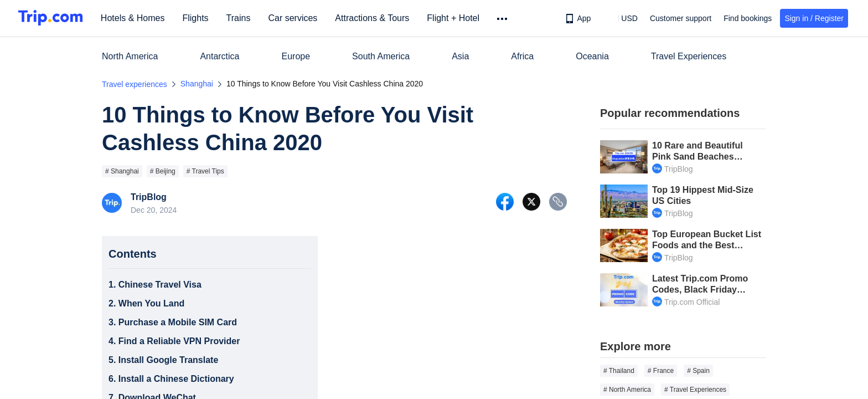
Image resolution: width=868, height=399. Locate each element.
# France (661, 371)
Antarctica (219, 56)
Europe (296, 56)
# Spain (698, 371)
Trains (242, 18)
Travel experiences (135, 84)
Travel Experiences (689, 56)
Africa (522, 56)
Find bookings (748, 18)
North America (130, 56)
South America (381, 56)
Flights (199, 18)
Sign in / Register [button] (814, 18)
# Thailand (619, 371)
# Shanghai (122, 171)
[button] (621, 18)
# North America (627, 390)
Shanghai (197, 84)
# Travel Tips (205, 171)
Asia (460, 56)
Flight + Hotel (456, 18)
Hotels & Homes (136, 18)
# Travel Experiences (695, 390)
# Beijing (163, 171)
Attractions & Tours (375, 18)
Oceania (592, 56)
